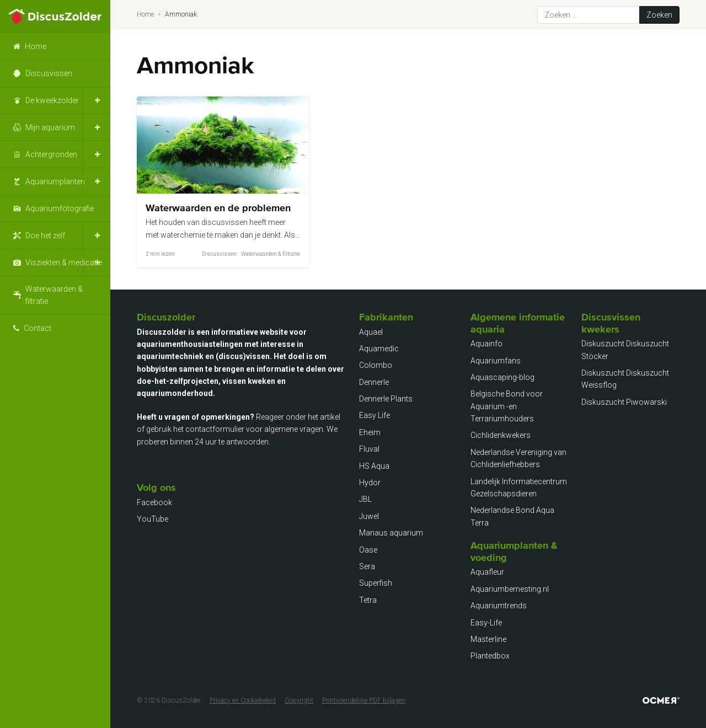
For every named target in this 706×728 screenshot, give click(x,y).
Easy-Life (486, 623)
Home (36, 46)
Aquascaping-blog (502, 377)
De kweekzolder (52, 100)
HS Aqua (374, 466)
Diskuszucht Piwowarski (624, 402)
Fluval (369, 449)
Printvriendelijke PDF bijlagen (364, 700)
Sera (367, 566)
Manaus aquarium (391, 533)
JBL (365, 499)
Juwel (369, 516)
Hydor (370, 483)
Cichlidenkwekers (501, 435)
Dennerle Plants (386, 399)
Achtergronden (51, 154)
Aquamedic (379, 349)
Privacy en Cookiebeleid (243, 700)
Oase (368, 550)
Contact (38, 328)
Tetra (368, 600)
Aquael (371, 332)
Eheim (370, 432)
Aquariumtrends (499, 606)
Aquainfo (486, 344)
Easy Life (375, 415)
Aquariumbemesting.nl (510, 589)
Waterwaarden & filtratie (54, 295)
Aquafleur (487, 572)
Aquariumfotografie (60, 208)
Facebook (154, 502)
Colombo (376, 365)
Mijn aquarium (50, 127)
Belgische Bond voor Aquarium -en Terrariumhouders (507, 406)
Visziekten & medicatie (64, 263)
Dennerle (374, 382)
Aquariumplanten (55, 181)
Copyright (299, 700)
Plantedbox (490, 656)
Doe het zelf (45, 235)
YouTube (153, 519)
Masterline (488, 639)
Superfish (376, 583)
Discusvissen (49, 73)
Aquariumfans (496, 361)
